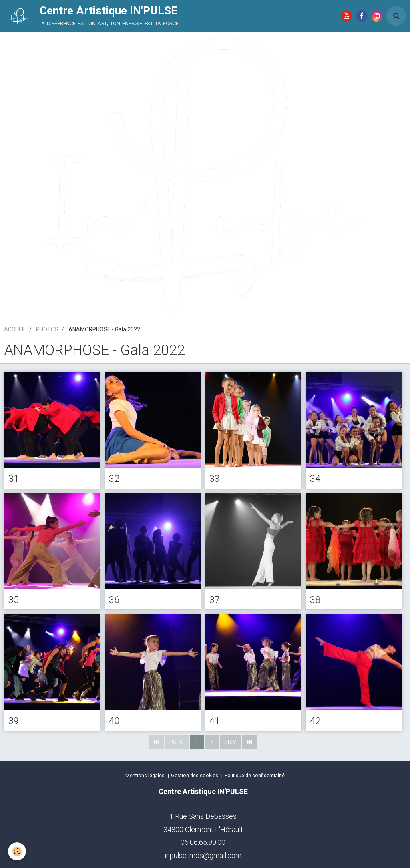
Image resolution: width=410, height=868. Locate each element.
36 (114, 599)
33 (215, 479)
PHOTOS (47, 329)
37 (215, 599)
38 (315, 599)
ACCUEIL (15, 329)
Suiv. (230, 742)
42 (315, 721)
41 (215, 721)
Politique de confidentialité (255, 775)
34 (315, 479)
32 (114, 479)
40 (114, 721)
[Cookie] (17, 851)
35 (14, 599)
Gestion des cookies (195, 775)
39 (14, 721)
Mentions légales (145, 775)
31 (14, 479)
